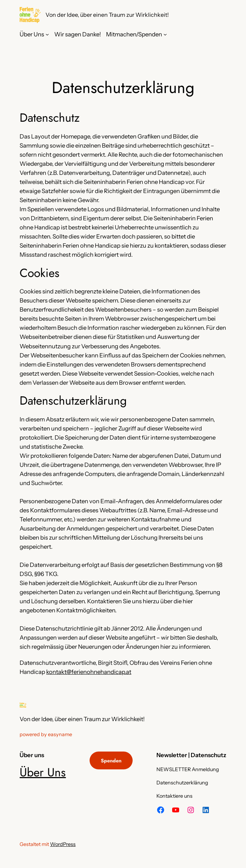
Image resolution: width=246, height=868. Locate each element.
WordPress (63, 844)
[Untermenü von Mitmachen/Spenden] (165, 34)
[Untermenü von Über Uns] (47, 34)
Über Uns (43, 772)
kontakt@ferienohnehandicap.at (89, 672)
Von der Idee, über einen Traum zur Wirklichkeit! (107, 15)
